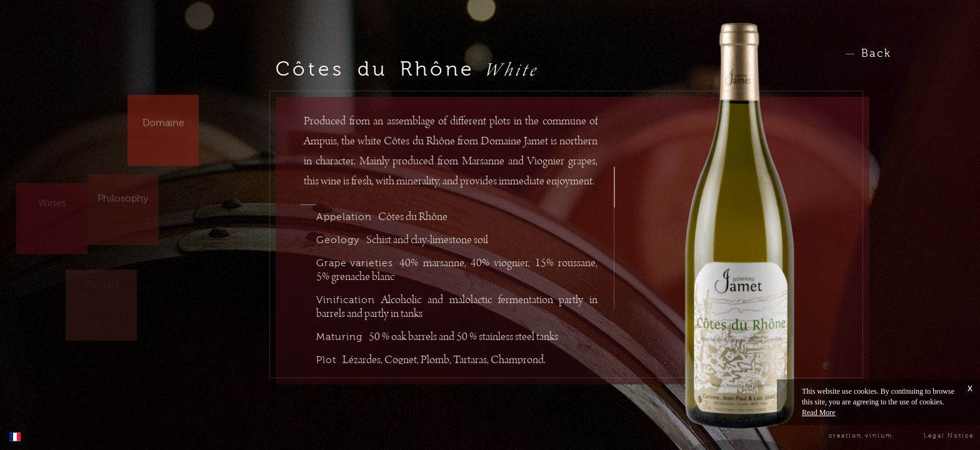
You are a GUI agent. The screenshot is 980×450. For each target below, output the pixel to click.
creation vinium (861, 435)
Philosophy (123, 193)
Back (876, 53)
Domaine (163, 115)
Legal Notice (949, 435)
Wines (52, 193)
